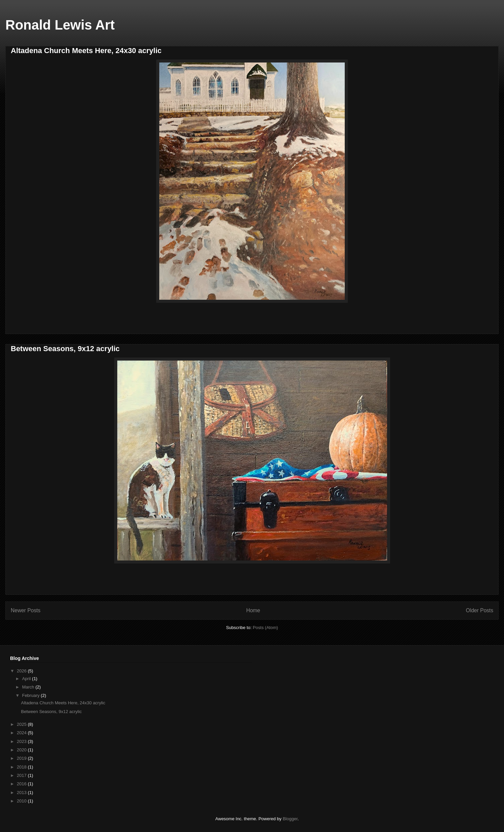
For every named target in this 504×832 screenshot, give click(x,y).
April (27, 679)
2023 (22, 741)
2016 (22, 784)
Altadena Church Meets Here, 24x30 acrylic (86, 51)
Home (253, 610)
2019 (22, 758)
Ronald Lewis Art (60, 25)
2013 (22, 793)
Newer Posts (26, 610)
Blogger (290, 819)
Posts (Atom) (265, 628)
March (29, 687)
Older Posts (480, 610)
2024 (22, 733)
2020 (22, 750)
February (32, 695)
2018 (22, 767)
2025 (22, 724)
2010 (22, 801)
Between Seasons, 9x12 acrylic (65, 349)
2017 (22, 775)
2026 (22, 671)
